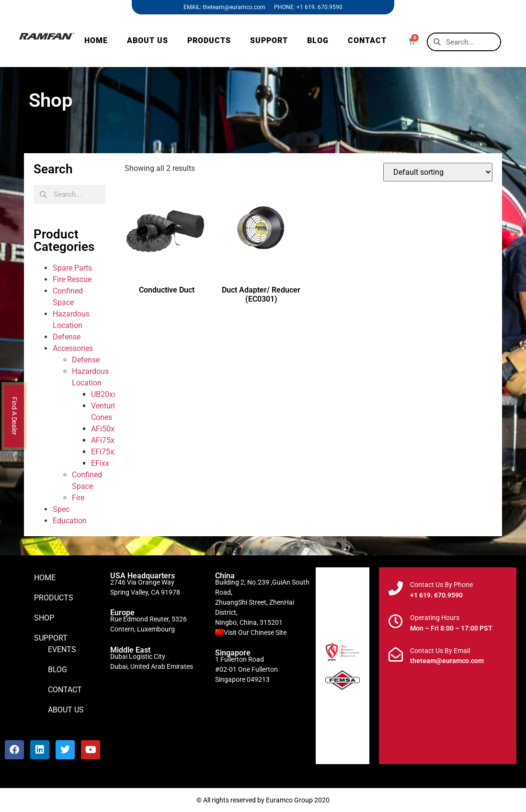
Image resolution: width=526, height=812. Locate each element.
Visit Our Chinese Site (255, 632)
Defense (67, 337)
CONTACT (367, 40)
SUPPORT (269, 40)
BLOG (318, 40)
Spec (61, 509)
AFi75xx (105, 440)
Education (70, 521)
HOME (96, 40)
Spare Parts (72, 268)
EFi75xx (104, 452)
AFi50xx (105, 429)
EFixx (100, 463)
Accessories (73, 348)
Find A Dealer (14, 416)
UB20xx (104, 394)
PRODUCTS (209, 40)
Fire (78, 498)
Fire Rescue (72, 279)
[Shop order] (438, 172)
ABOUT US (148, 40)
